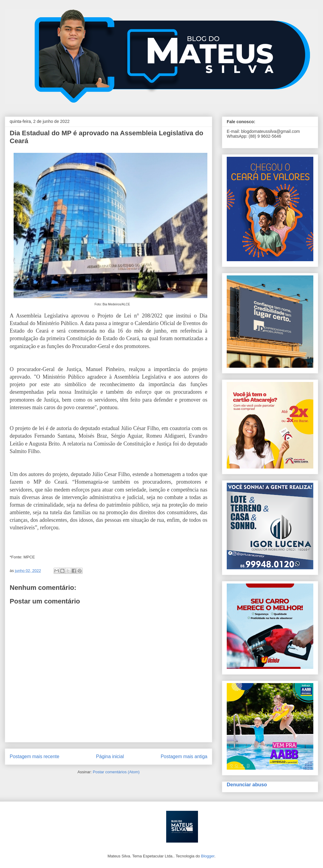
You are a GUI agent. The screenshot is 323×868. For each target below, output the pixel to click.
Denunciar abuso (247, 784)
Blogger (208, 856)
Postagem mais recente (35, 756)
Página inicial (110, 756)
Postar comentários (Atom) (116, 772)
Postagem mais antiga (184, 756)
